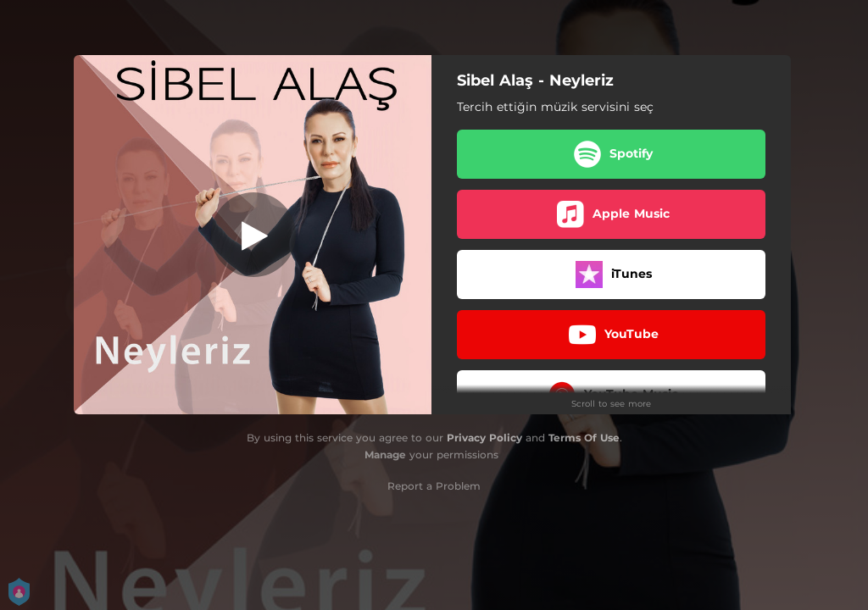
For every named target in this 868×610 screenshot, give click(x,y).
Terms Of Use (584, 438)
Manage (385, 455)
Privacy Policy (484, 438)
